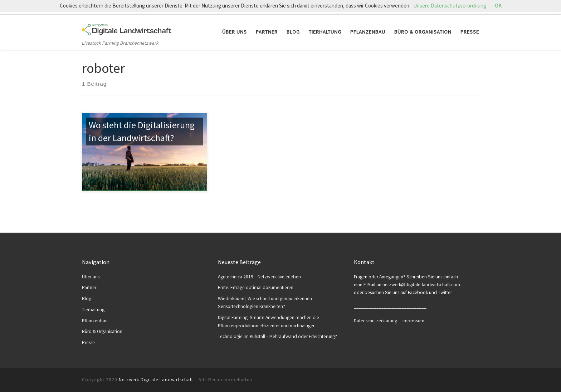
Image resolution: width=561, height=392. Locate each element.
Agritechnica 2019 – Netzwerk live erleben (259, 277)
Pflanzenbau (95, 321)
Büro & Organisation (102, 331)
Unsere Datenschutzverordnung (450, 6)
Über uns (91, 277)
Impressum (413, 321)
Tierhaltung (93, 310)
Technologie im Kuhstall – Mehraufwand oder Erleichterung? (277, 336)
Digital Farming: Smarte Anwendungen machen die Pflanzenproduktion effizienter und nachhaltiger (269, 321)
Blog (87, 299)
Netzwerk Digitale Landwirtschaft (156, 380)
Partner (89, 287)
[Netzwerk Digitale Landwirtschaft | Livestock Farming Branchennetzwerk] (127, 28)
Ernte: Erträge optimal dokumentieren (256, 287)
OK (498, 6)
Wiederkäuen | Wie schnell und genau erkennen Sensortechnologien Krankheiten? (265, 302)
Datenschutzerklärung (378, 321)
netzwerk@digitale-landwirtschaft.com (421, 285)
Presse (88, 343)
